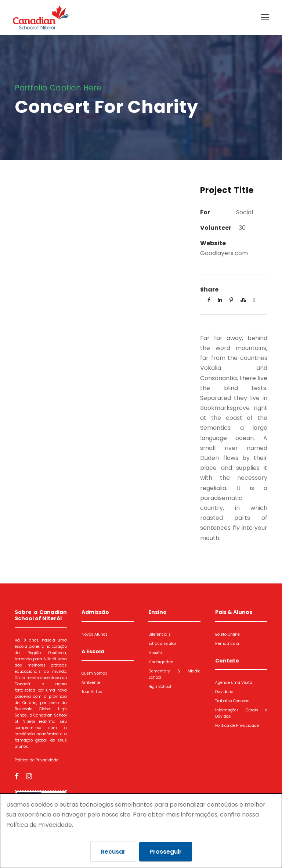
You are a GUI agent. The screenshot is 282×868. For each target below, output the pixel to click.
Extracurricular (162, 643)
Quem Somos (94, 673)
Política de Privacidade (37, 760)
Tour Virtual (93, 691)
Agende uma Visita (234, 682)
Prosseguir (166, 852)
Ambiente (91, 682)
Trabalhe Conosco (232, 701)
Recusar (113, 852)
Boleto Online (227, 634)
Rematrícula (227, 643)
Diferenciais (160, 634)
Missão (155, 652)
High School (160, 686)
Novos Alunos (95, 634)
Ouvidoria (224, 691)
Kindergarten (161, 662)
